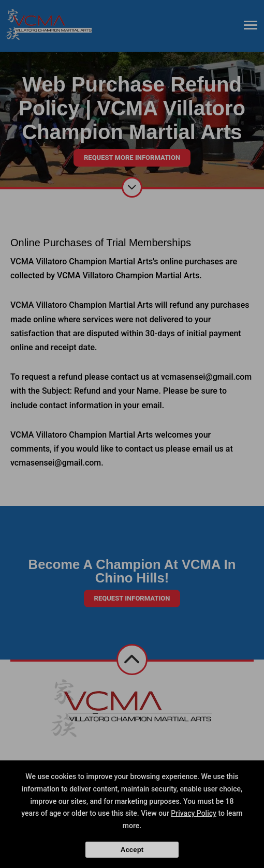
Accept (132, 850)
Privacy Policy (194, 813)
